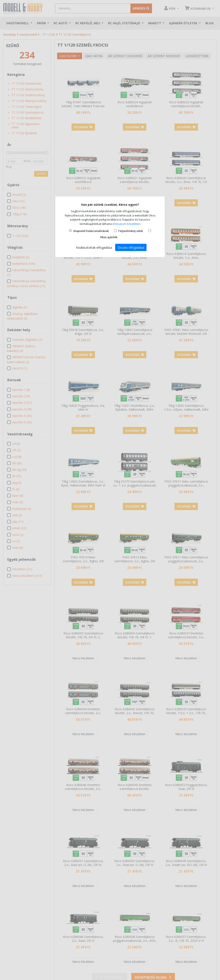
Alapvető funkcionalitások (91, 231)
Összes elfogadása (131, 248)
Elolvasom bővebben (127, 224)
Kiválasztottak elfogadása (94, 248)
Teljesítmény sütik (130, 231)
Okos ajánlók (109, 237)
